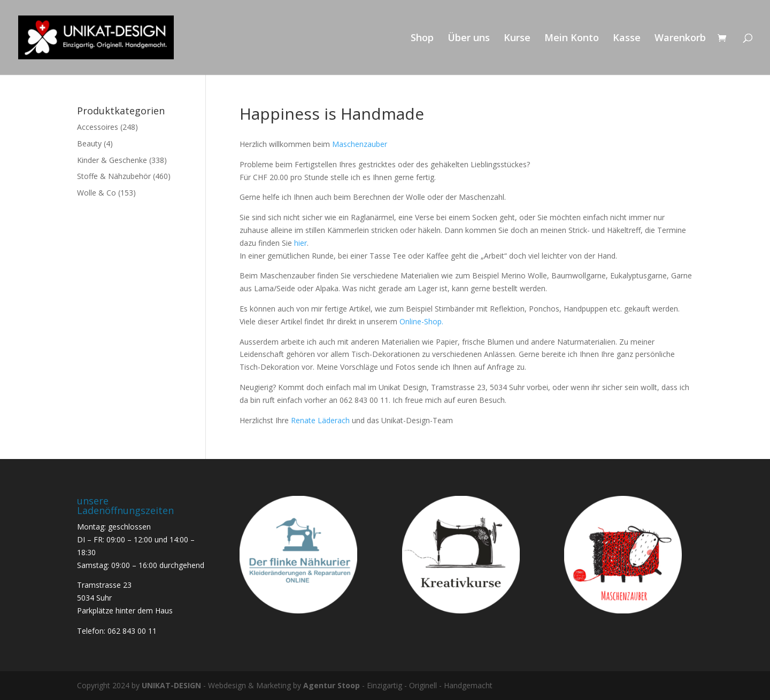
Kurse (517, 39)
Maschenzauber (360, 144)
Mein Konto (572, 39)
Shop (422, 39)
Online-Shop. (421, 321)
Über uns (469, 39)
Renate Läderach (321, 420)
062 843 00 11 (132, 631)
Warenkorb (680, 39)
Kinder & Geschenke (112, 160)
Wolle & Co (97, 193)
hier (301, 243)
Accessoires (98, 127)
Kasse (627, 39)
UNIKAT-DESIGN (171, 685)
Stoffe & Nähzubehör (114, 176)
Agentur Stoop (332, 685)
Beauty (89, 143)
